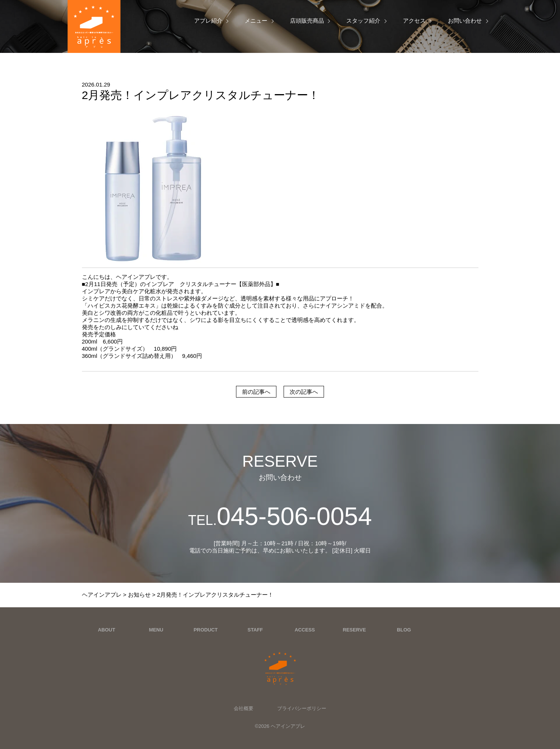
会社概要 (244, 708)
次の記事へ (304, 392)
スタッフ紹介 (363, 21)
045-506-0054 (280, 516)
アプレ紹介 (208, 21)
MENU (156, 630)
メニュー (256, 21)
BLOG (404, 630)
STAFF (255, 630)
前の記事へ (256, 392)
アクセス (414, 21)
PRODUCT (206, 630)
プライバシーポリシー (302, 708)
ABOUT (106, 630)
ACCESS (305, 630)
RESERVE (354, 630)
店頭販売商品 (307, 21)
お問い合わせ (465, 21)
